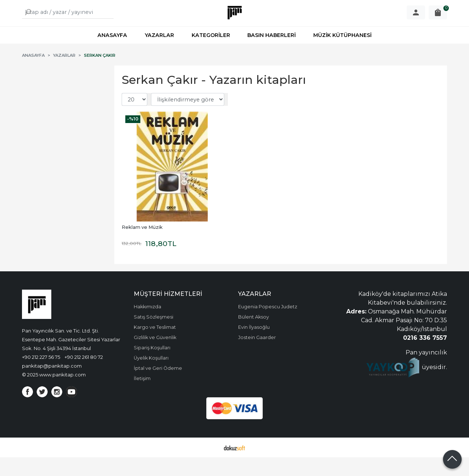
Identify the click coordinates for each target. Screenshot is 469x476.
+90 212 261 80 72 (84, 376)
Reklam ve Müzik (142, 246)
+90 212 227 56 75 (41, 376)
